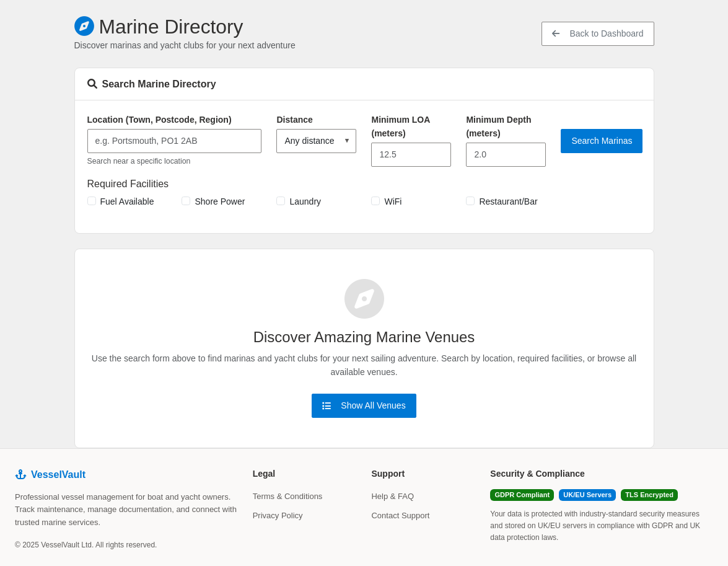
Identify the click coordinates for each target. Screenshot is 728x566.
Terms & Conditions (288, 496)
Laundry (305, 201)
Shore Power (220, 201)
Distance (294, 120)
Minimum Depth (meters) (498, 126)
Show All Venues (364, 405)
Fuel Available (127, 201)
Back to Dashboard (598, 33)
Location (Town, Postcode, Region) (160, 120)
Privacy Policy (278, 515)
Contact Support (400, 515)
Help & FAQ (393, 496)
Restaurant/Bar (508, 201)
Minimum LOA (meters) (400, 126)
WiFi (393, 201)
